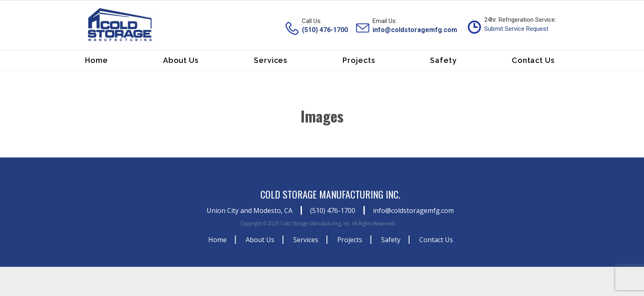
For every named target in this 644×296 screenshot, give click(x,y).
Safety (391, 240)
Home (217, 240)
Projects (350, 240)
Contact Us (436, 240)
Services (306, 240)
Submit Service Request (516, 29)
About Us (260, 240)
